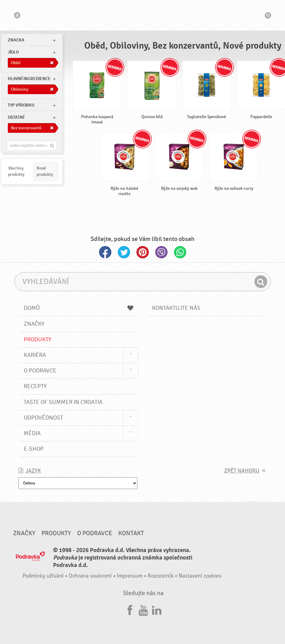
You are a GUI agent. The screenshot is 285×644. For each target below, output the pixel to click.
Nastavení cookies (200, 576)
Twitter (124, 252)
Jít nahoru (254, 507)
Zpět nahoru (242, 471)
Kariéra (35, 355)
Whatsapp (180, 252)
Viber (161, 252)
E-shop (34, 449)
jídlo (13, 52)
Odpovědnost (43, 418)
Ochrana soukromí (90, 576)
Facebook (105, 252)
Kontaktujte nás (176, 308)
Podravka (143, 15)
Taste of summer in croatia (63, 402)
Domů (79, 308)
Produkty (37, 339)
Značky (34, 324)
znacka (16, 40)
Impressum (130, 576)
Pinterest (143, 252)
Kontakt (131, 533)
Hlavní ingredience (29, 79)
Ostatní (16, 117)
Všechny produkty (16, 171)
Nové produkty (45, 171)
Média (32, 433)
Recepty (35, 386)
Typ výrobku (21, 105)
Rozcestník (161, 576)
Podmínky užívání (43, 576)
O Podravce (40, 371)
